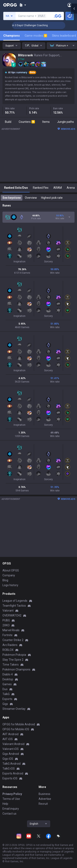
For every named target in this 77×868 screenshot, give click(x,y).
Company (9, 575)
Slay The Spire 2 (13, 660)
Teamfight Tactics (14, 606)
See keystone (12, 198)
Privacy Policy (12, 794)
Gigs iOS (8, 759)
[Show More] (23, 5)
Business (44, 794)
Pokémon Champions (16, 669)
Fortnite (7, 635)
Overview (31, 198)
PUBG (6, 620)
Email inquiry (11, 809)
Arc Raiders (10, 645)
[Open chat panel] (74, 74)
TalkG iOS (9, 769)
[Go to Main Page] (10, 5)
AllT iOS (8, 739)
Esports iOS (10, 778)
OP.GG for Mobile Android (19, 724)
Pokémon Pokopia (14, 655)
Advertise (45, 799)
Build (8, 122)
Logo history (10, 585)
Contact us (9, 814)
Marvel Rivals (11, 630)
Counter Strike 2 (13, 640)
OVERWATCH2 (12, 615)
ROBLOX (8, 650)
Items (46, 122)
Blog (5, 580)
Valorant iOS (11, 749)
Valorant (8, 611)
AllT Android (10, 734)
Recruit (43, 804)
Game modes (36, 36)
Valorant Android (13, 744)
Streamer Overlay (14, 709)
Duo (5, 689)
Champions (11, 36)
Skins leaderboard (64, 36)
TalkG (6, 694)
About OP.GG (11, 570)
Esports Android (13, 773)
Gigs (5, 704)
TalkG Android (11, 764)
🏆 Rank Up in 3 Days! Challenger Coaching (37, 25)
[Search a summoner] (58, 16)
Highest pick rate (52, 198)
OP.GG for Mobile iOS (16, 729)
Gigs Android (11, 754)
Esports (7, 699)
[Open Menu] (70, 5)
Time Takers (11, 665)
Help (5, 804)
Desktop (8, 679)
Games (7, 684)
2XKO (6, 625)
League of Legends (15, 601)
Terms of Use (11, 799)
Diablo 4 (8, 674)
